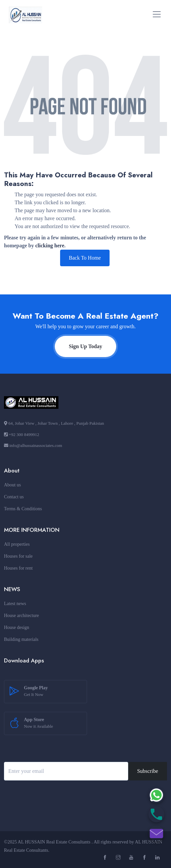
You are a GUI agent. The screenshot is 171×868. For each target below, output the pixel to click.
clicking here (50, 246)
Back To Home (85, 258)
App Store (39, 723)
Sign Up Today (85, 346)
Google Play (36, 692)
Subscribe (148, 771)
